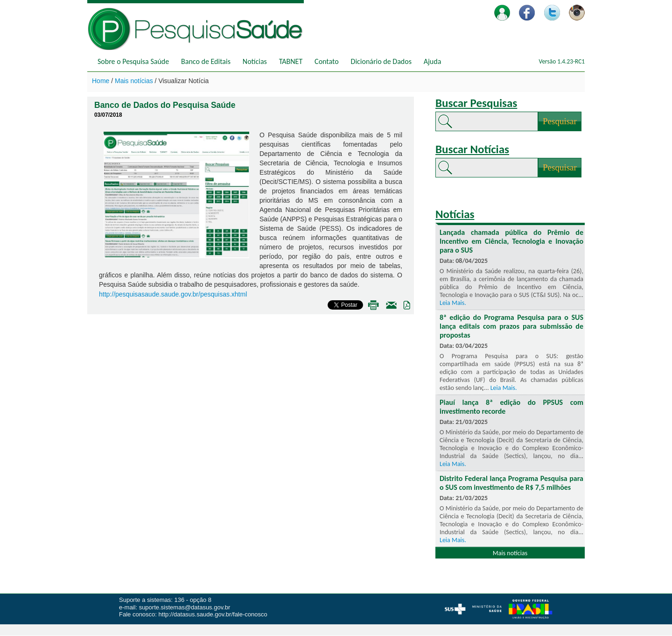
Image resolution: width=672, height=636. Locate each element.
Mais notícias (135, 81)
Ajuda (433, 61)
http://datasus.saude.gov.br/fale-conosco (213, 614)
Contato (327, 61)
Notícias (255, 61)
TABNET (291, 61)
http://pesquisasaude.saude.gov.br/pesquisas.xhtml (173, 294)
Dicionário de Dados (381, 61)
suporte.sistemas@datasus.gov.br (185, 607)
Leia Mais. (453, 303)
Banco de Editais (206, 61)
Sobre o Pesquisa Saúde (133, 61)
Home (101, 81)
